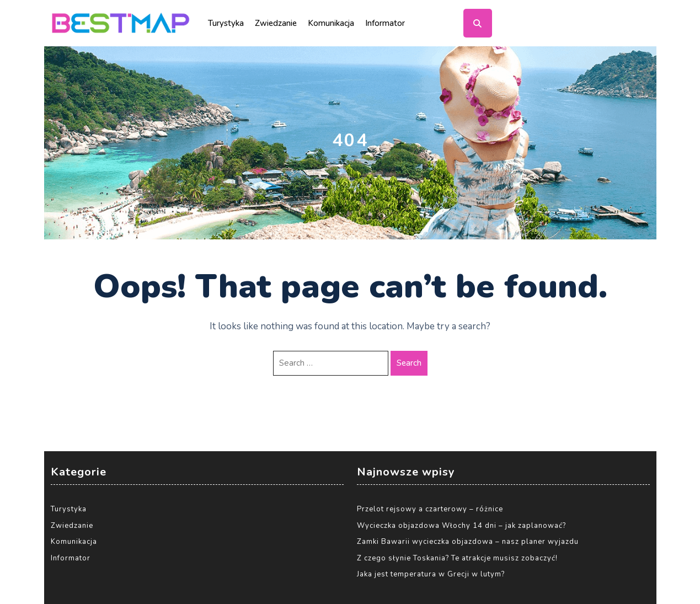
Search (409, 363)
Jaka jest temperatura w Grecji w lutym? (431, 574)
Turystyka (226, 23)
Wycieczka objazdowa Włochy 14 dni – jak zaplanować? (461, 526)
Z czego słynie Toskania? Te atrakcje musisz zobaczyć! (457, 558)
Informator (385, 23)
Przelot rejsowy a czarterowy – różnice (430, 509)
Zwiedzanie (276, 23)
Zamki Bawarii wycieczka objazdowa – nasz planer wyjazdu (468, 542)
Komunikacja (331, 23)
